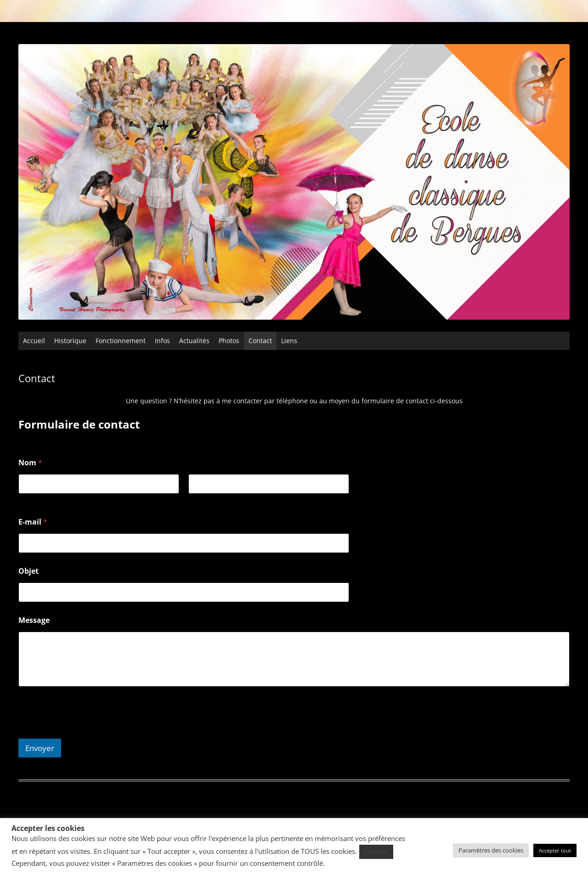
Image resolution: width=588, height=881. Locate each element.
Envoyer (40, 748)
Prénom (30, 500)
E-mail (33, 522)
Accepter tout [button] (555, 850)
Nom (196, 500)
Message (34, 620)
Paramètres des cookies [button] (491, 850)
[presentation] (88, 733)
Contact (260, 341)
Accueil (34, 341)
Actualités (194, 341)
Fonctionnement (121, 341)
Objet (28, 571)
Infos (162, 341)
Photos (229, 341)
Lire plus (376, 852)
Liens (289, 341)
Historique (70, 341)
